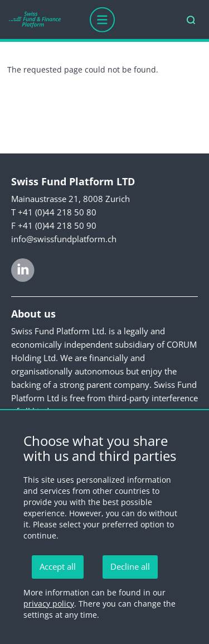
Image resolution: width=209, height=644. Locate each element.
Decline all (130, 566)
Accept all (58, 566)
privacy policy (49, 604)
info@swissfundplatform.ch (64, 239)
